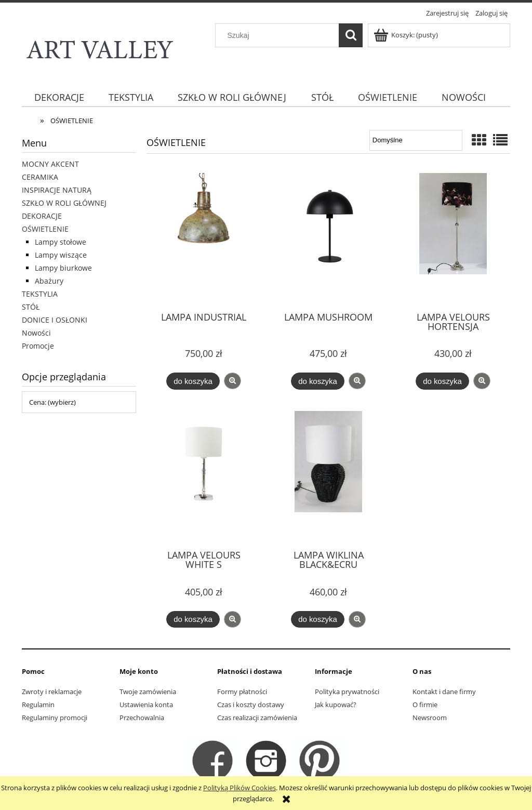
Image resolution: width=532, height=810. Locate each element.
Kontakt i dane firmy (444, 692)
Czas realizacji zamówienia (257, 718)
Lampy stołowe (61, 242)
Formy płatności (242, 692)
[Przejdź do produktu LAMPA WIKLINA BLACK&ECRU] (328, 476)
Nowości (36, 333)
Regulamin (38, 705)
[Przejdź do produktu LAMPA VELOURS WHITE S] (204, 476)
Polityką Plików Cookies (240, 788)
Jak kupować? (336, 705)
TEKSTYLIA (40, 294)
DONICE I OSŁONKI (55, 320)
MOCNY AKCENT (50, 164)
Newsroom (430, 718)
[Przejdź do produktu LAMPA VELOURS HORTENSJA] (453, 238)
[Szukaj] (351, 35)
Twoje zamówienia (148, 692)
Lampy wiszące (61, 255)
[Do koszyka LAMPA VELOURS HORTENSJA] (442, 381)
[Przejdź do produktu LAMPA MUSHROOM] (328, 238)
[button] (232, 381)
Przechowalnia (142, 718)
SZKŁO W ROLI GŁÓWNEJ (64, 203)
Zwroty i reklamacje (52, 692)
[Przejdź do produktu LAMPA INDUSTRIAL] (204, 238)
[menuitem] (59, 97)
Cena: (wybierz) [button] (52, 402)
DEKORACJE (42, 216)
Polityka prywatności (347, 692)
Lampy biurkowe (63, 268)
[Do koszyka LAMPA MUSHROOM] (317, 381)
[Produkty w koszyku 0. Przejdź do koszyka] (407, 35)
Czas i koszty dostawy (251, 705)
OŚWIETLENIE (45, 229)
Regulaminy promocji (55, 718)
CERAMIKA (40, 177)
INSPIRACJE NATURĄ (57, 190)
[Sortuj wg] (416, 140)
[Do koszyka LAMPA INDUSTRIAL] (193, 381)
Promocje (38, 346)
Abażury (49, 281)
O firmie (425, 705)
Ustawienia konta (146, 705)
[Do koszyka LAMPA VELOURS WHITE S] (193, 620)
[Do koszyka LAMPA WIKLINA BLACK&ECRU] (317, 620)
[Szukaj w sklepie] (280, 35)
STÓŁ (31, 307)
